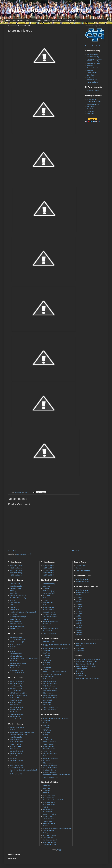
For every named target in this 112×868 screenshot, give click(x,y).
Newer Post (12, 551)
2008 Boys (79, 635)
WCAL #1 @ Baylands (17, 707)
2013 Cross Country (16, 573)
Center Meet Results (16, 700)
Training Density (81, 566)
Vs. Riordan (46, 605)
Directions (37, 20)
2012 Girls (79, 614)
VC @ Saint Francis (49, 686)
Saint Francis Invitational (50, 621)
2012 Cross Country (16, 570)
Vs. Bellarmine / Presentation (52, 674)
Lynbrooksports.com (93, 104)
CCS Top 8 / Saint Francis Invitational (54, 672)
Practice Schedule (70, 20)
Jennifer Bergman (81, 669)
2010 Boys (79, 625)
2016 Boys (79, 597)
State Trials (46, 653)
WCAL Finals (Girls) (49, 593)
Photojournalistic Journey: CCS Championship (95, 60)
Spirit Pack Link (14, 628)
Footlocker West (15, 584)
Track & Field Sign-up (49, 633)
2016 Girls (79, 595)
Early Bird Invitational (16, 714)
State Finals (46, 651)
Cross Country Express (94, 102)
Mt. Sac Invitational (16, 744)
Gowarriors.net (92, 99)
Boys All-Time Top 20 (82, 581)
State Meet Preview (16, 688)
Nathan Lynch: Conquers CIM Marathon (22, 732)
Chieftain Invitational (16, 656)
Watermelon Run (92, 80)
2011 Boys (79, 621)
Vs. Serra (46, 598)
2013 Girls (79, 609)
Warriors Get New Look (17, 626)
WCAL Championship (94, 63)
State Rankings (81, 651)
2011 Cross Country (16, 568)
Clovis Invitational (92, 68)
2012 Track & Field (49, 568)
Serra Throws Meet (49, 831)
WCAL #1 (90, 70)
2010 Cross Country (16, 566)
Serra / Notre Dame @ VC (51, 691)
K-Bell (45, 626)
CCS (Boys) (13, 591)
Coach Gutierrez (81, 676)
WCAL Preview (14, 698)
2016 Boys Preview (16, 624)
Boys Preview (47, 702)
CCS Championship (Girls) (18, 642)
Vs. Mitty (45, 600)
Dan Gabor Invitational (50, 698)
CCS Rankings (80, 648)
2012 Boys (79, 616)
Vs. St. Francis (47, 821)
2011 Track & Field (49, 566)
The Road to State (93, 54)
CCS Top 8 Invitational (50, 742)
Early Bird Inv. (91, 75)
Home (8, 20)
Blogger (60, 850)
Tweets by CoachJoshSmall (94, 46)
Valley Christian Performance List (86, 644)
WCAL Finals (47, 660)
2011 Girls (79, 618)
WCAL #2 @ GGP (15, 702)
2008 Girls (79, 633)
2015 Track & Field (49, 575)
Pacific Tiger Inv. (92, 73)
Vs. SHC (45, 619)
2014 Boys (79, 607)
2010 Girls (79, 623)
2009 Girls (79, 628)
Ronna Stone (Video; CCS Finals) (86, 666)
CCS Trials (46, 588)
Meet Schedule (18, 20)
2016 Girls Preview (16, 621)
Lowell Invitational (15, 710)
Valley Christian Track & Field (49, 10)
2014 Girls (79, 604)
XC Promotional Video (17, 774)
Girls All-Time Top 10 (82, 590)
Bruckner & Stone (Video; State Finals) (88, 659)
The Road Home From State (18, 735)
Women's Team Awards (17, 681)
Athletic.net (90, 114)
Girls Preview (47, 705)
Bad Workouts (80, 568)
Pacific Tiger (13, 607)
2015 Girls (79, 599)
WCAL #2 (90, 66)
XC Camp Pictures (93, 82)
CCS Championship (93, 57)
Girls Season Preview (16, 668)
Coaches (47, 20)
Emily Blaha (79, 671)
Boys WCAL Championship (18, 595)
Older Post (76, 551)
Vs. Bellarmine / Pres (49, 614)
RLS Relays (91, 77)
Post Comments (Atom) (24, 554)
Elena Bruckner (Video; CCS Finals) (87, 662)
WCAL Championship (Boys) (19, 695)
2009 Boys (79, 630)
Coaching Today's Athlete (84, 570)
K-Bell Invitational (48, 693)
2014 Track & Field (49, 573)
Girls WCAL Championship (18, 598)
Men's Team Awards (16, 684)
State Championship (16, 586)
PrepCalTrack (91, 107)
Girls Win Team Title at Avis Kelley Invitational (57, 828)
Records (28, 20)
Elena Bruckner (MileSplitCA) (85, 664)
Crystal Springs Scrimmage (18, 663)
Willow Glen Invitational (50, 695)
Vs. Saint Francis (48, 624)
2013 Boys (79, 611)
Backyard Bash (14, 610)
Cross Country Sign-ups (17, 673)
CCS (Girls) (13, 593)
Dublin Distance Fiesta (50, 688)
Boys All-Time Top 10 (82, 592)
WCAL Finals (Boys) (49, 591)
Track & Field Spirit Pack (50, 707)
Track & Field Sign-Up (49, 710)
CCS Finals (46, 586)
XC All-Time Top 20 (93, 91)
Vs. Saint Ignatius (48, 610)
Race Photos (57, 20)
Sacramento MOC (48, 809)
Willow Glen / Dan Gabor (50, 628)
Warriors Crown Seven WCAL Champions (56, 800)
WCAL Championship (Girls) (18, 693)
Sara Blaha (79, 673)
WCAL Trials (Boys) (49, 805)
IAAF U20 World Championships (53, 642)
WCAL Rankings (81, 646)
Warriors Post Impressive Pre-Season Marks (56, 775)
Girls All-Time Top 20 (82, 579)
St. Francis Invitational (50, 835)
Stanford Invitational (16, 654)
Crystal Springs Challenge (18, 617)
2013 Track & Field (49, 570)
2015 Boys (79, 602)
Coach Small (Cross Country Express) (88, 678)
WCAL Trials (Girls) (49, 802)
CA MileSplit (91, 111)
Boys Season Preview (16, 670)
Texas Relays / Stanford (50, 681)
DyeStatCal (91, 109)
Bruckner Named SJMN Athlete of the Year (56, 648)
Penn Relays (47, 667)
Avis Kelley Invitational (50, 617)
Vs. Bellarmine (47, 739)
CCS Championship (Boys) (18, 640)
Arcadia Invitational (49, 607)
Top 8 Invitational (48, 603)
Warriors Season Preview (17, 719)
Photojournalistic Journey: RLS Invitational (23, 612)
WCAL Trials (47, 595)
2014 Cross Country (16, 575)
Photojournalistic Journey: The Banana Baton (24, 658)
